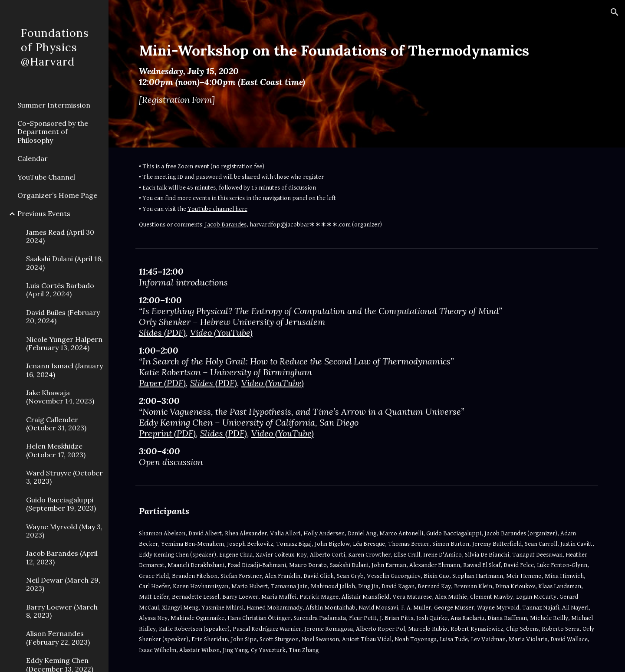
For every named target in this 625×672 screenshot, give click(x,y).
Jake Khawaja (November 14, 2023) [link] (60, 397)
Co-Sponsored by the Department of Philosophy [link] (53, 132)
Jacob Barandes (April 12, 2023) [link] (62, 557)
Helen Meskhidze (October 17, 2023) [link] (56, 450)
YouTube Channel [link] (46, 177)
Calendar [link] (33, 158)
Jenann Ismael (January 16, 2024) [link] (64, 370)
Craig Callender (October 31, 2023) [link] (56, 424)
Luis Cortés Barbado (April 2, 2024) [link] (60, 290)
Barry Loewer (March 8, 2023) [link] (62, 611)
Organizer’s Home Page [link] (57, 195)
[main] (347, 74)
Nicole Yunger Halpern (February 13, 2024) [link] (64, 343)
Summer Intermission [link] (54, 105)
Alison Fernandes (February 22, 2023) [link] (58, 638)
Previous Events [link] (44, 213)
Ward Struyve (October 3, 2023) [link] (64, 477)
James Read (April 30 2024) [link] (60, 236)
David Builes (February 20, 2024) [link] (63, 316)
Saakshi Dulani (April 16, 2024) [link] (64, 263)
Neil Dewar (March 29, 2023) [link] (63, 584)
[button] (615, 12)
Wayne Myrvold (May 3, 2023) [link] (64, 531)
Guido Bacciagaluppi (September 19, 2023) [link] (61, 504)
